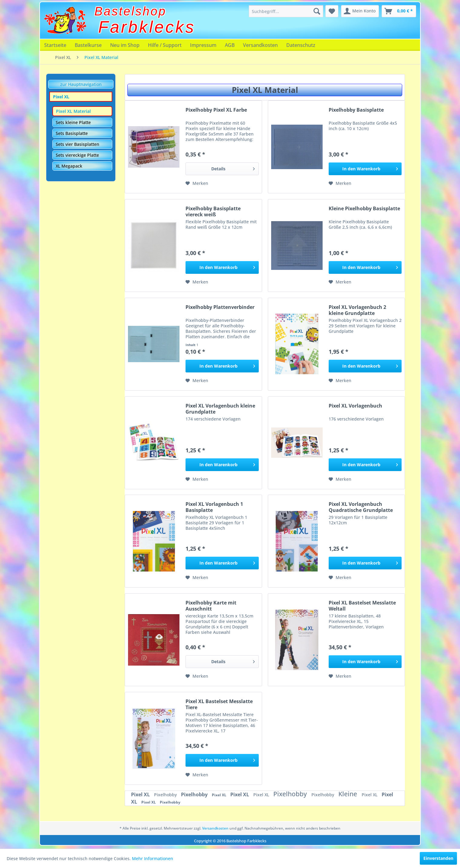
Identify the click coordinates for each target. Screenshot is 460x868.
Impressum (203, 45)
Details (233, 168)
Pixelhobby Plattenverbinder (220, 307)
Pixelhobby (166, 795)
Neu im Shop (125, 45)
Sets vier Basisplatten (77, 144)
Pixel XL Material (73, 111)
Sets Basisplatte (72, 133)
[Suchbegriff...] (286, 11)
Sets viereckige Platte (77, 155)
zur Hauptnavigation (81, 84)
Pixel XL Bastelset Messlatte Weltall (362, 606)
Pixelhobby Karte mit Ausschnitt (211, 606)
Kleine (348, 794)
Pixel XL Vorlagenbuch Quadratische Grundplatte (361, 507)
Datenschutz (301, 45)
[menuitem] (286, 11)
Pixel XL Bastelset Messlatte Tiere (219, 704)
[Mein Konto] (360, 11)
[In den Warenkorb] (365, 169)
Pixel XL (61, 97)
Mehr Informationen (153, 858)
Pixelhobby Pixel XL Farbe (216, 110)
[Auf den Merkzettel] (197, 183)
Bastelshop (130, 11)
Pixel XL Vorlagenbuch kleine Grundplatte (220, 409)
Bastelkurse (88, 45)
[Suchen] (317, 11)
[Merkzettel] (332, 11)
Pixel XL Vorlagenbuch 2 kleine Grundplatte (357, 310)
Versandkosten (260, 45)
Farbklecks (147, 27)
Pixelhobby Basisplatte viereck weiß (213, 211)
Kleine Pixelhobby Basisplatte (364, 209)
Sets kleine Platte (73, 122)
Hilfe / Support (165, 45)
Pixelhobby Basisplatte (356, 110)
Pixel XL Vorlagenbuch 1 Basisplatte (214, 507)
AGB (230, 45)
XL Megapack (69, 166)
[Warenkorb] (399, 11)
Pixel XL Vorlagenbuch (355, 406)
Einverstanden (438, 858)
